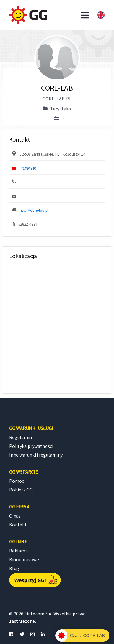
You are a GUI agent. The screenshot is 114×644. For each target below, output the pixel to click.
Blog (14, 568)
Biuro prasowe (24, 559)
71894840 (28, 168)
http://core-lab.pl (34, 210)
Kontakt (18, 525)
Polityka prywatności (31, 446)
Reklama (18, 551)
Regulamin (21, 437)
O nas (15, 516)
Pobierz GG (21, 490)
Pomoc (17, 481)
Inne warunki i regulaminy (36, 455)
